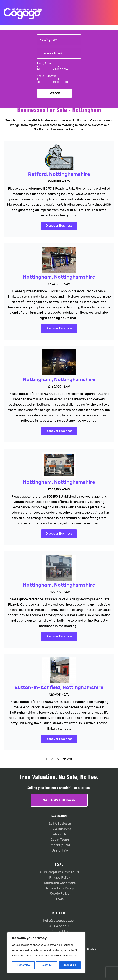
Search (54, 93)
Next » (67, 759)
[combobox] (59, 40)
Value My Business (59, 800)
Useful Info (60, 851)
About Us (60, 834)
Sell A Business (60, 824)
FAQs (60, 899)
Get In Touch (60, 840)
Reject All (46, 965)
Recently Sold (60, 845)
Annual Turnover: (47, 76)
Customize (23, 965)
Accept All (70, 965)
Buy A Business (60, 829)
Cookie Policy (60, 894)
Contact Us (60, 931)
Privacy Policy (60, 878)
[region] (46, 953)
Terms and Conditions (60, 883)
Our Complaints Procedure (60, 872)
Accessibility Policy (60, 888)
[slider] (37, 66)
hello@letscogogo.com (60, 921)
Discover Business (59, 226)
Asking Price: (44, 63)
